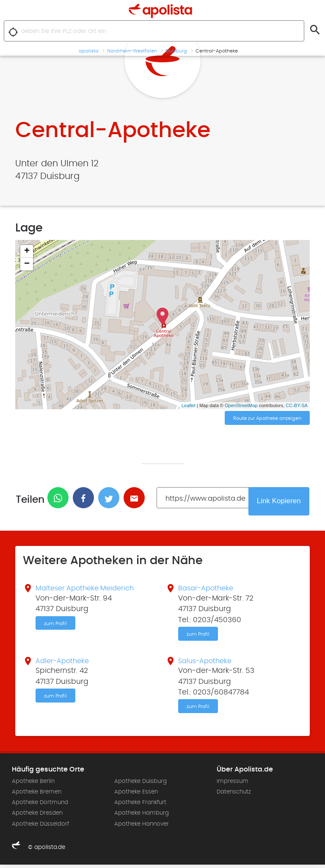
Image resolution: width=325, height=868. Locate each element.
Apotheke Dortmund (40, 806)
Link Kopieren (280, 502)
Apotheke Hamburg (142, 816)
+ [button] (27, 251)
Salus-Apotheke (207, 663)
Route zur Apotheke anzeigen (267, 419)
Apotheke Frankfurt (140, 806)
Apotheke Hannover (142, 827)
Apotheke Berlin (33, 785)
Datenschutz (234, 795)
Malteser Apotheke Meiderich (88, 590)
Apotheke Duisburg (140, 785)
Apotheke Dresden (37, 816)
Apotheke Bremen (37, 795)
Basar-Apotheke (208, 590)
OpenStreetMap (241, 405)
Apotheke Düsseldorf (40, 827)
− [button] (27, 264)
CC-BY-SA (297, 405)
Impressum (233, 785)
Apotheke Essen (136, 795)
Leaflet (189, 405)
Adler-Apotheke (64, 663)
